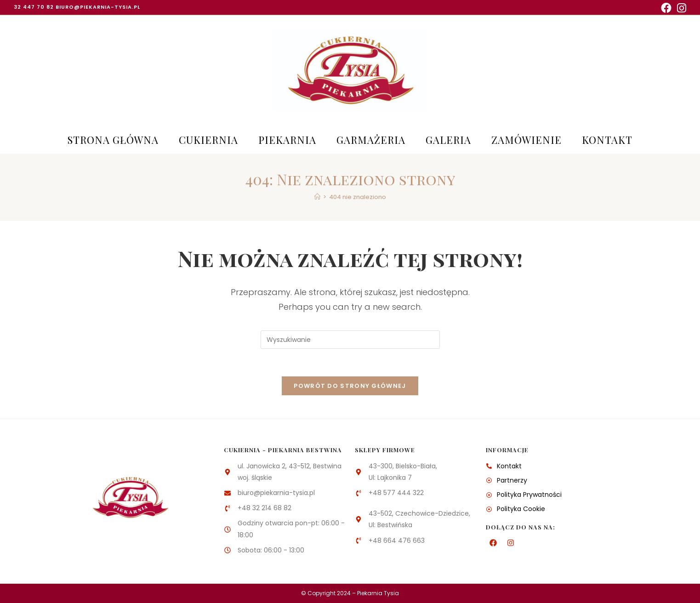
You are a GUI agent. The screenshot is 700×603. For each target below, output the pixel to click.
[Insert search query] (350, 340)
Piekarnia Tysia (378, 593)
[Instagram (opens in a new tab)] (680, 8)
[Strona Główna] (317, 197)
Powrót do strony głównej (350, 386)
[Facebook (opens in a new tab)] (666, 8)
